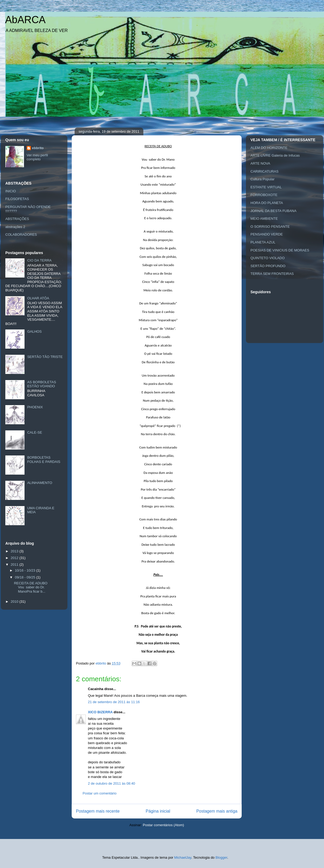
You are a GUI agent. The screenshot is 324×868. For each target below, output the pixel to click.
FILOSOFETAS (17, 199)
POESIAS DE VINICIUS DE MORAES (280, 250)
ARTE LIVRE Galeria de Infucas (275, 155)
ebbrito (38, 148)
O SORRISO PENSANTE (270, 227)
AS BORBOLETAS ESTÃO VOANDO (42, 384)
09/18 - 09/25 (26, 577)
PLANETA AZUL (263, 242)
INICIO (11, 191)
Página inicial (158, 811)
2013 (15, 551)
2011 (15, 565)
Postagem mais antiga (217, 811)
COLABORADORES (21, 235)
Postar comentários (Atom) (163, 825)
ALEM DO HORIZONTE (269, 148)
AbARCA (25, 20)
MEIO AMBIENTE (264, 219)
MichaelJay (183, 857)
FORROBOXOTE (264, 195)
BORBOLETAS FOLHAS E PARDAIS (44, 460)
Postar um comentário (100, 793)
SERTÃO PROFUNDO (268, 266)
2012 (15, 558)
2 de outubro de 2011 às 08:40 (112, 783)
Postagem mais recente (98, 811)
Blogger (221, 857)
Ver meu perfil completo (37, 157)
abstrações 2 (15, 227)
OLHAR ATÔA (38, 298)
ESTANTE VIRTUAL (266, 187)
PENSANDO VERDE (267, 234)
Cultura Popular (262, 179)
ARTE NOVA (260, 163)
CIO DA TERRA (39, 260)
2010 (15, 602)
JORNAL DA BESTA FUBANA (274, 211)
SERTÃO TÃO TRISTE (45, 357)
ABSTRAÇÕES (17, 219)
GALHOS (34, 331)
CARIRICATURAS (264, 171)
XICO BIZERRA (100, 712)
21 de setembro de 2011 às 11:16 (114, 702)
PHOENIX (35, 407)
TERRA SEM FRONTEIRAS (272, 274)
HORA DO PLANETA (267, 203)
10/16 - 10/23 (26, 570)
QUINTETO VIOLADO (268, 258)
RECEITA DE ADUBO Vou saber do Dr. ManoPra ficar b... (31, 587)
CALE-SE (35, 432)
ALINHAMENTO (40, 483)
